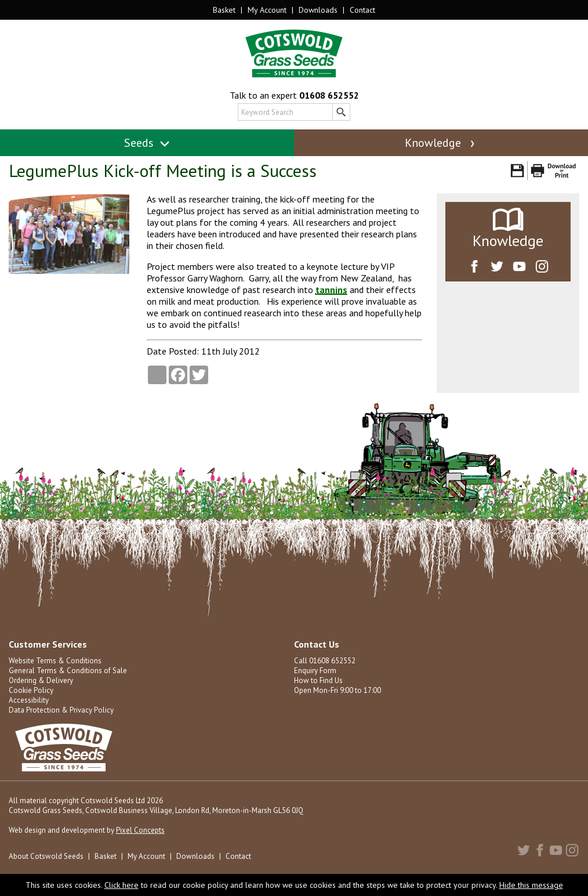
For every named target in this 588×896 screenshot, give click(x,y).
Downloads (318, 10)
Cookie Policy (31, 690)
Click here (121, 885)
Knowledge (441, 143)
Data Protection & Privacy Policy (61, 710)
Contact (362, 10)
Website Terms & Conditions (55, 661)
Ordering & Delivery (41, 680)
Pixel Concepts (140, 830)
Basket (224, 10)
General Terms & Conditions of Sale (68, 671)
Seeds (147, 143)
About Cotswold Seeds (46, 856)
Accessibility (29, 700)
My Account (267, 10)
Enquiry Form (315, 671)
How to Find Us (318, 680)
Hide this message (531, 885)
